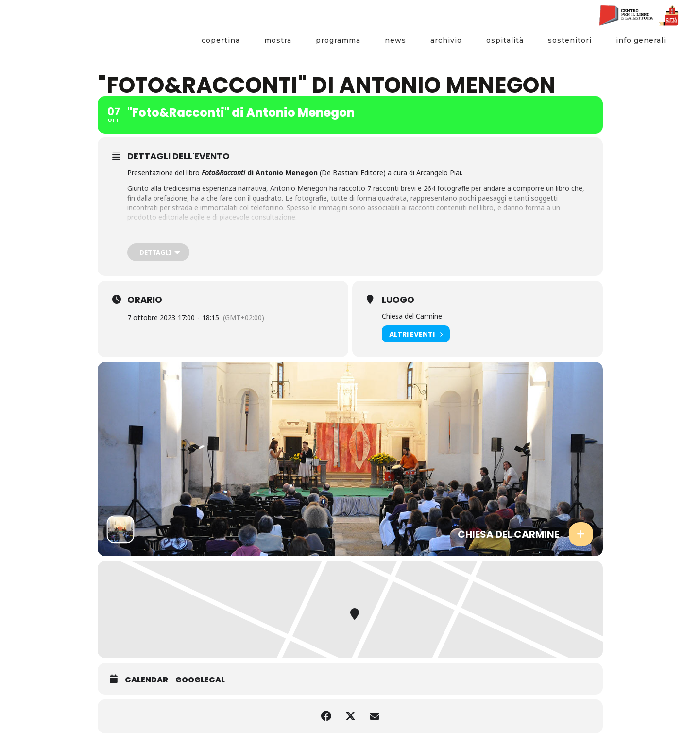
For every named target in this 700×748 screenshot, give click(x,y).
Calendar (146, 680)
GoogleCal (200, 680)
